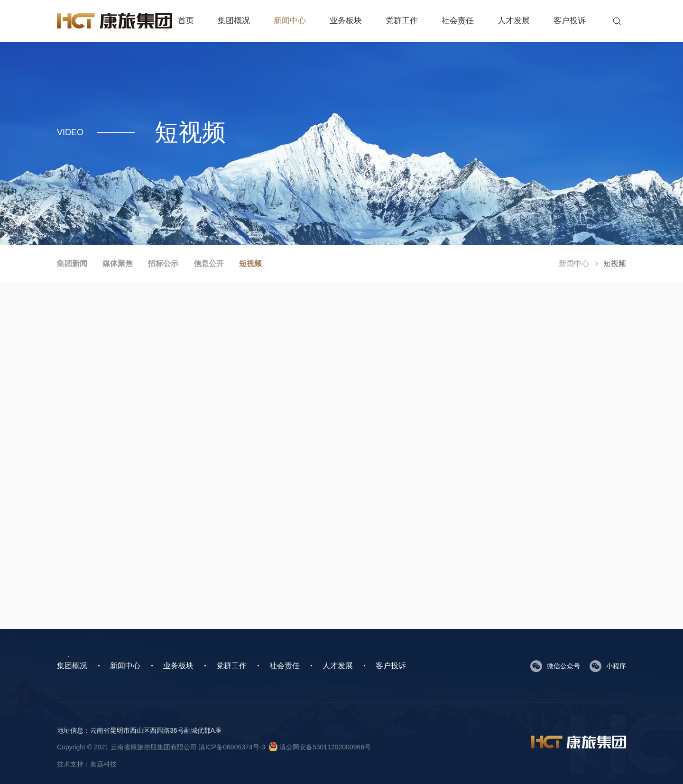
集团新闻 (72, 263)
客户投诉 (570, 21)
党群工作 (402, 21)
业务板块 (346, 21)
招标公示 (163, 263)
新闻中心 (290, 21)
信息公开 (209, 263)
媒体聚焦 (118, 263)
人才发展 (514, 21)
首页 (186, 21)
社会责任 (458, 21)
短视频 (250, 263)
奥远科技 (103, 764)
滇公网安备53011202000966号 (320, 747)
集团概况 (234, 21)
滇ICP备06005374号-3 (232, 747)
